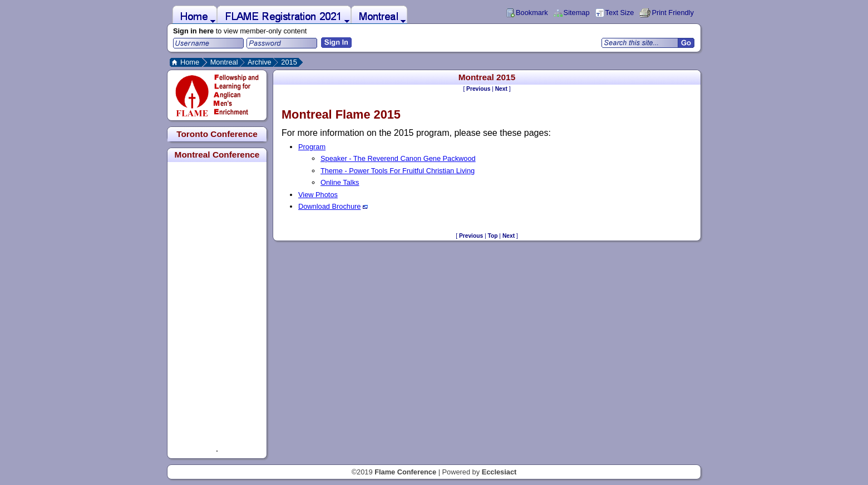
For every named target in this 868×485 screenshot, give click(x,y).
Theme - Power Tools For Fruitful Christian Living (398, 171)
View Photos (318, 195)
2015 (289, 62)
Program (312, 147)
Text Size (620, 13)
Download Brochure (333, 206)
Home (190, 62)
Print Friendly (672, 13)
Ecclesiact (499, 472)
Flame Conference (405, 472)
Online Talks (340, 182)
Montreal (224, 62)
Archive (260, 62)
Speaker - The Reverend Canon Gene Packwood (398, 158)
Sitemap (577, 13)
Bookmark (532, 13)
